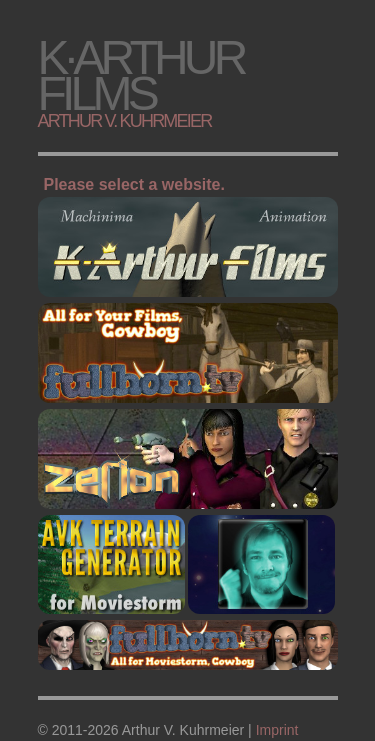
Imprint (277, 730)
